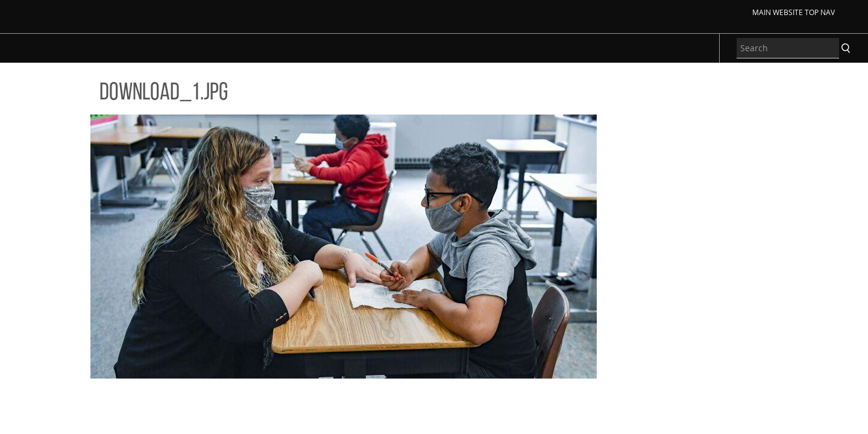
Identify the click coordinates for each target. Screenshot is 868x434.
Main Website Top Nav (794, 12)
